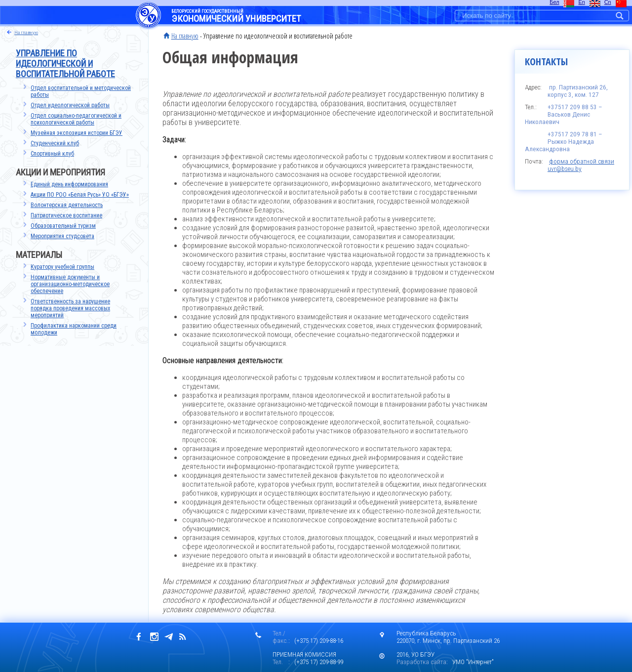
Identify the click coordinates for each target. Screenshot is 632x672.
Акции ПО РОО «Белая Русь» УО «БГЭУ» (80, 195)
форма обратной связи (582, 161)
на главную (26, 32)
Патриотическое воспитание (66, 215)
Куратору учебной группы (62, 267)
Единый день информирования (69, 184)
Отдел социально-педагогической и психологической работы (76, 119)
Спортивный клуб (52, 154)
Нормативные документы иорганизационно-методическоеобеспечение (70, 284)
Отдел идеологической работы (70, 105)
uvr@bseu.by (565, 169)
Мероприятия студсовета (62, 236)
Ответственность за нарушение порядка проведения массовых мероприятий (70, 308)
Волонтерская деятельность (67, 205)
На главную (185, 36)
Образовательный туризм (63, 226)
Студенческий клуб (55, 143)
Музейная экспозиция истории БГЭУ (77, 133)
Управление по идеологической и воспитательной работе (65, 63)
